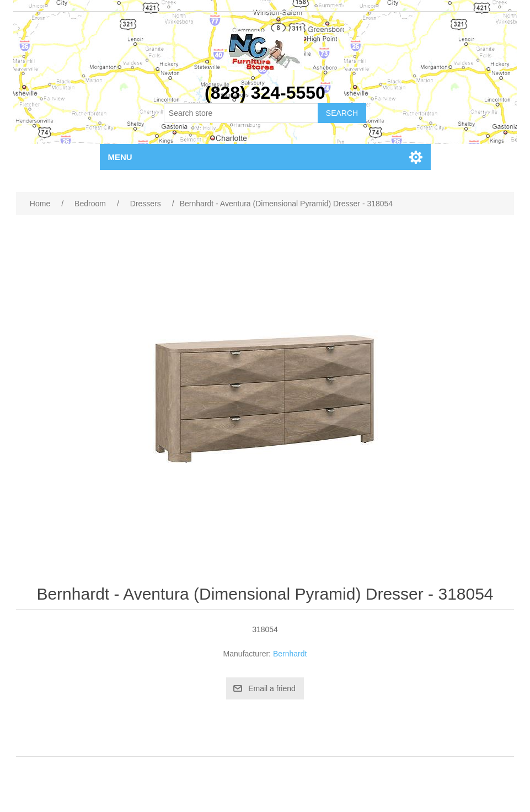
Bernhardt (290, 654)
